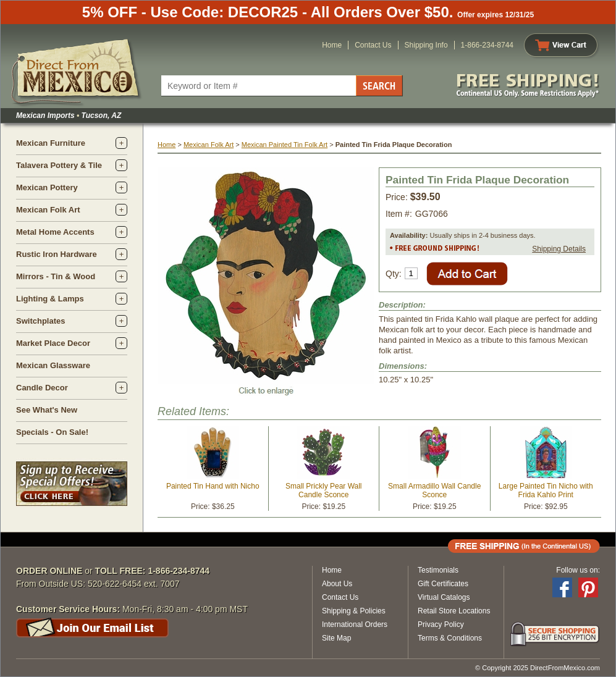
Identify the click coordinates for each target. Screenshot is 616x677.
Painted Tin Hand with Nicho (213, 486)
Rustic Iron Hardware (57, 254)
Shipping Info (426, 45)
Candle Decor (42, 388)
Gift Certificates (443, 584)
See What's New (47, 410)
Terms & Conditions (450, 638)
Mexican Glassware (53, 365)
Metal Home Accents (55, 232)
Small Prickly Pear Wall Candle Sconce (324, 490)
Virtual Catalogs (444, 597)
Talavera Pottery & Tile (59, 165)
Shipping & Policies (354, 611)
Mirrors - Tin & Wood (56, 276)
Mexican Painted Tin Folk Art (285, 145)
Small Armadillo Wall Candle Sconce (434, 490)
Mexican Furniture (51, 143)
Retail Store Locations (454, 611)
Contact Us (373, 45)
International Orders (355, 624)
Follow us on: (578, 570)
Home (332, 45)
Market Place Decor (53, 343)
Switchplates (40, 321)
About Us (337, 584)
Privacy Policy (441, 624)
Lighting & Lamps (50, 299)
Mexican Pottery (47, 187)
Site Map (336, 638)
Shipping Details (559, 249)
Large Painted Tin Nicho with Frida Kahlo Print (546, 490)
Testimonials (438, 570)
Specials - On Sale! (52, 432)
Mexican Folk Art (48, 210)
